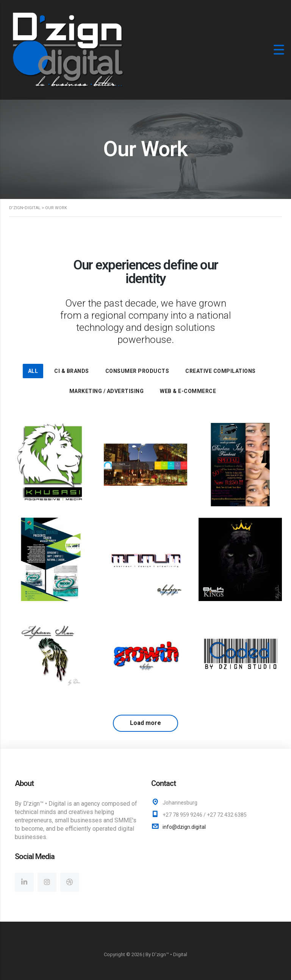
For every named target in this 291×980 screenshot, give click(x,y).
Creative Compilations (221, 371)
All (33, 371)
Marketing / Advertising (107, 391)
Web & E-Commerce (188, 391)
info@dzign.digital (184, 827)
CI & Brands (72, 371)
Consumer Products (137, 371)
